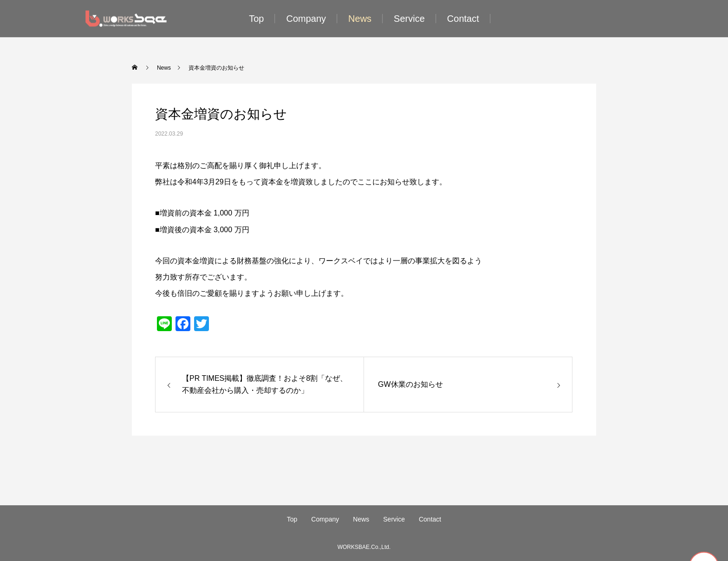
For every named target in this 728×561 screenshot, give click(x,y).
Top (256, 19)
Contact (463, 19)
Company (306, 19)
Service (409, 19)
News (360, 19)
